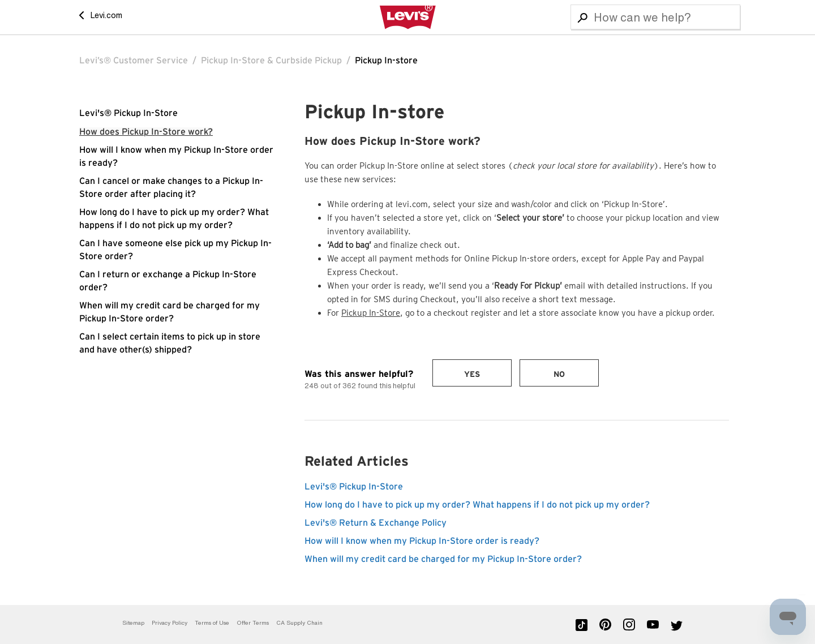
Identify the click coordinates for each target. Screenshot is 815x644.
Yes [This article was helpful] (472, 375)
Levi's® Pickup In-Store (128, 113)
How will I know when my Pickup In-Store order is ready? (422, 541)
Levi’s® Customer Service (134, 61)
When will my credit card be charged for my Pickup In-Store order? (443, 559)
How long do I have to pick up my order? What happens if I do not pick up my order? (477, 505)
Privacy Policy (170, 623)
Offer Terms (253, 623)
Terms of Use (212, 623)
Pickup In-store (386, 61)
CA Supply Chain (299, 623)
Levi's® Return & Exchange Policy (376, 523)
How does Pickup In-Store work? (146, 132)
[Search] (655, 17)
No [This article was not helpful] (559, 375)
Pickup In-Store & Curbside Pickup (271, 61)
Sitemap (133, 623)
